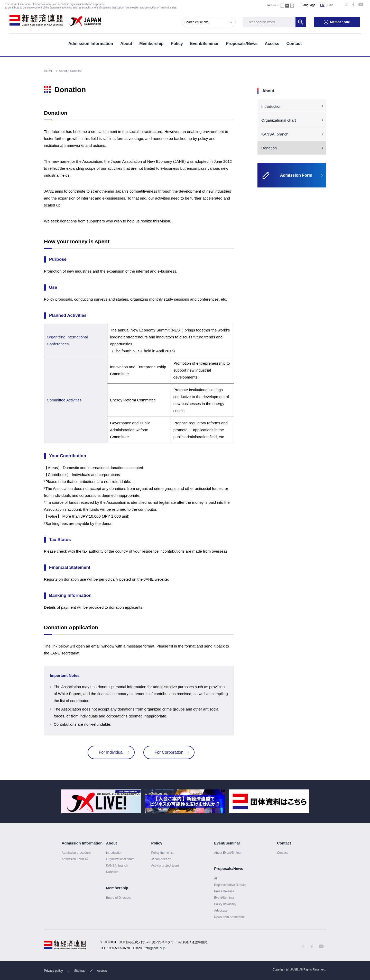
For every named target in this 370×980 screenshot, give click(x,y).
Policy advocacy (225, 904)
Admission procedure (76, 853)
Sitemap (80, 971)
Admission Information (91, 43)
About (126, 43)
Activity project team (165, 866)
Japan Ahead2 (161, 859)
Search (302, 22)
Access (272, 43)
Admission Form (73, 859)
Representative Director (230, 885)
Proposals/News (242, 43)
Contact (294, 43)
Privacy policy (53, 971)
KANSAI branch (275, 134)
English (322, 5)
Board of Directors (119, 898)
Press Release (224, 891)
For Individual (112, 752)
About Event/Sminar (228, 853)
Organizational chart (279, 120)
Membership (151, 43)
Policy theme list (162, 853)
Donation (269, 148)
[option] (101, 801)
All (216, 878)
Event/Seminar (204, 43)
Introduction (271, 106)
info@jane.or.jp (155, 948)
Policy (177, 43)
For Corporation (169, 752)
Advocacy (221, 911)
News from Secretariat (229, 917)
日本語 (331, 5)
